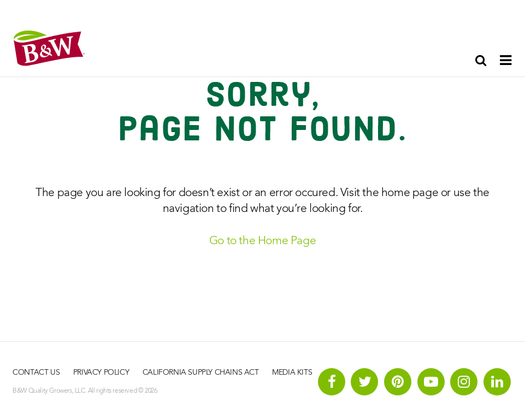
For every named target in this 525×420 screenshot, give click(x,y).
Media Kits (292, 372)
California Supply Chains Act (201, 372)
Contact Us (36, 372)
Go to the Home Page (262, 241)
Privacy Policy (101, 372)
